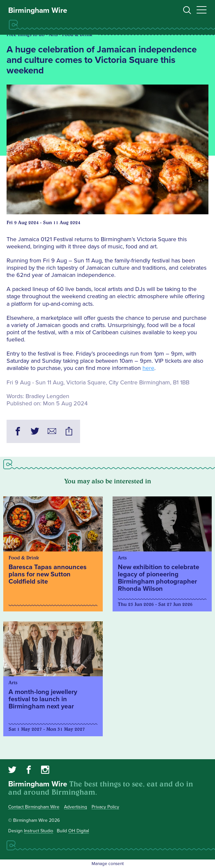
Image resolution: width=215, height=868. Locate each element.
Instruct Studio (39, 831)
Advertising (75, 807)
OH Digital (79, 831)
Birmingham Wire (38, 10)
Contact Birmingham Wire (34, 807)
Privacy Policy (105, 807)
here (148, 368)
